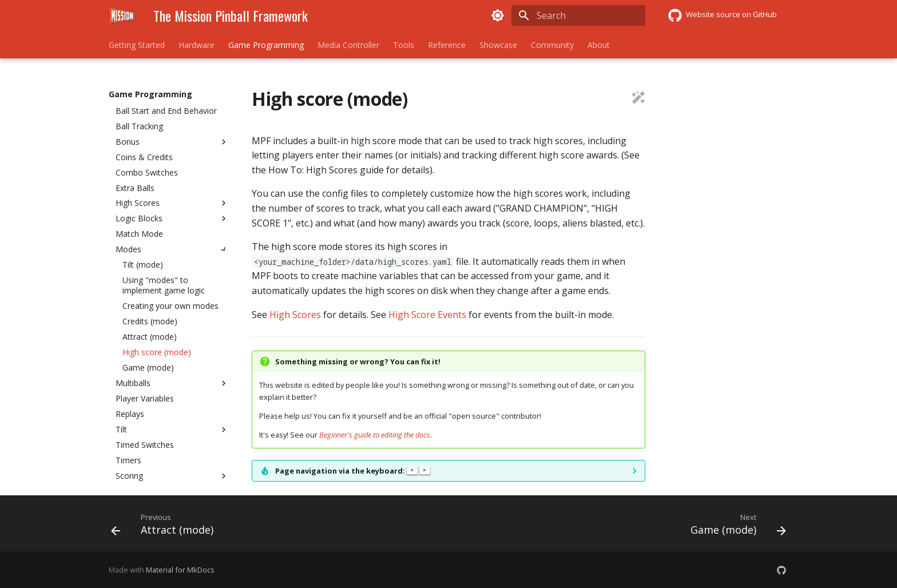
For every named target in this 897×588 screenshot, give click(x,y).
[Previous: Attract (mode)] (166, 527)
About (599, 45)
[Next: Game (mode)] (735, 527)
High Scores (295, 315)
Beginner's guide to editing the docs (375, 435)
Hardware (197, 45)
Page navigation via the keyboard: (353, 471)
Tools (404, 45)
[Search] (578, 15)
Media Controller (348, 45)
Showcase (498, 45)
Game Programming (266, 45)
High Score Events (427, 315)
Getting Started (137, 45)
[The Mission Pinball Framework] (122, 15)
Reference (447, 45)
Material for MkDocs (180, 570)
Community (552, 45)
